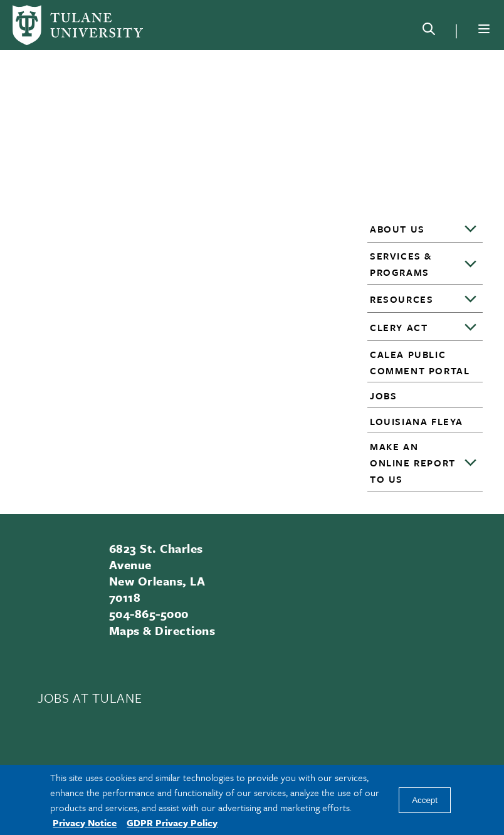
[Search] (429, 31)
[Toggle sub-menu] (471, 229)
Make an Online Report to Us (413, 463)
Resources (402, 299)
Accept (425, 800)
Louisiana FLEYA (417, 421)
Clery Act (399, 327)
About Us (397, 229)
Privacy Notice (85, 822)
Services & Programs (401, 264)
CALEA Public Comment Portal (420, 362)
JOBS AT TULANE (90, 698)
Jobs (383, 396)
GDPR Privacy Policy (172, 822)
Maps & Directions (162, 630)
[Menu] (484, 29)
